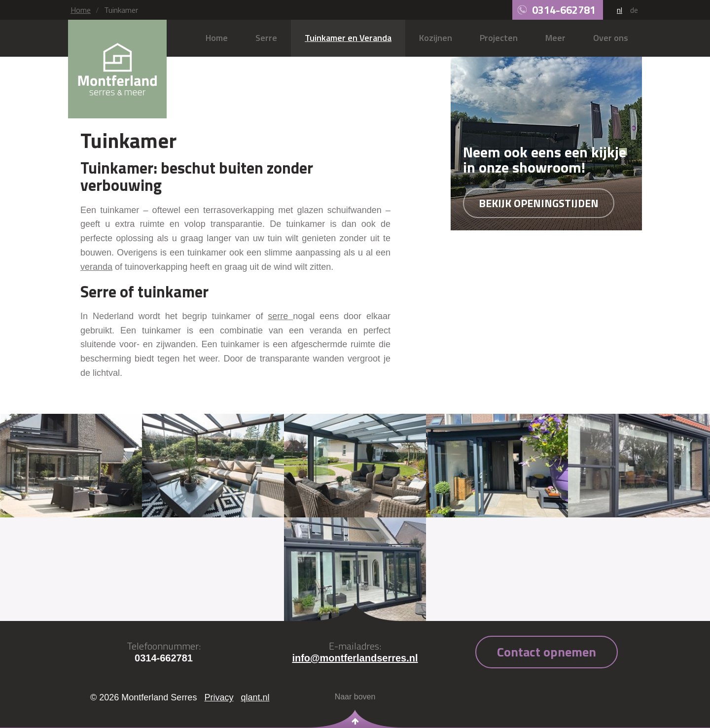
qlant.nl (255, 697)
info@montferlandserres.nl (355, 658)
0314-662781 (564, 10)
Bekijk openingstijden (539, 203)
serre (278, 316)
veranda (96, 267)
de (634, 10)
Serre (266, 38)
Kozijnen (436, 38)
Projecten (499, 38)
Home (81, 10)
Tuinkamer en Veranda (348, 38)
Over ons (611, 38)
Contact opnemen (547, 652)
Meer (555, 38)
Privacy (219, 697)
